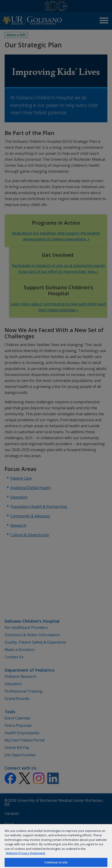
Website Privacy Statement (25, 853)
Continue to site (56, 862)
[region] (56, 846)
